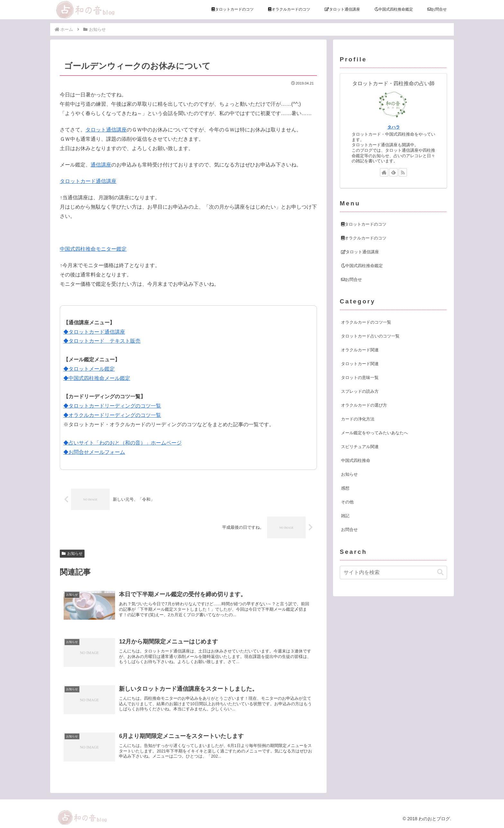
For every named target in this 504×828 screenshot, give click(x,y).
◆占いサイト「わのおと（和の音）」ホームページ (122, 443)
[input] (393, 572)
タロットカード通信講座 (88, 181)
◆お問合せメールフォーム (94, 452)
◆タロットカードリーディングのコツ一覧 (112, 406)
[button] (440, 572)
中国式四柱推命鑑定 (362, 266)
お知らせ (72, 553)
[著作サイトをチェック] (384, 172)
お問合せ (351, 279)
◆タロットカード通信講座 (94, 332)
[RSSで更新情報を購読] (403, 172)
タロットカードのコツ (364, 224)
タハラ (394, 127)
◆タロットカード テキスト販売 (102, 341)
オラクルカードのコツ (364, 238)
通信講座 (101, 165)
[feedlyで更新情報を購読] (393, 172)
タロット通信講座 (106, 130)
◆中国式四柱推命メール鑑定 (97, 378)
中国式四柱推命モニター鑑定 (93, 249)
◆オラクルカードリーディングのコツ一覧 (112, 415)
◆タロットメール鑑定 (89, 369)
